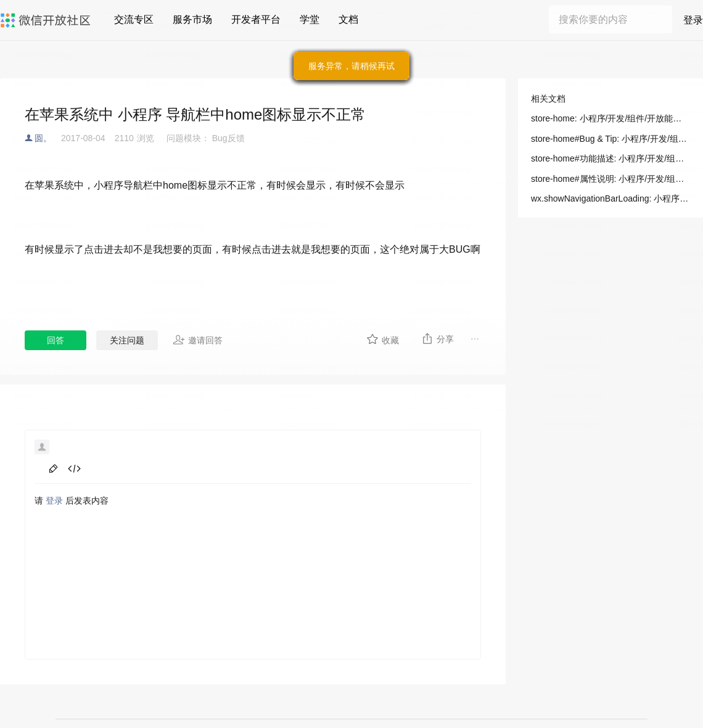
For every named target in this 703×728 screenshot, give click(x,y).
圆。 (43, 138)
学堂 (310, 19)
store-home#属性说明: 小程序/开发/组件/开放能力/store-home (610, 179)
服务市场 (192, 19)
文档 (348, 19)
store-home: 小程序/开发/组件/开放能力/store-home (610, 118)
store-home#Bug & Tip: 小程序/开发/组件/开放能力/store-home (610, 139)
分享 (438, 338)
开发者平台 (256, 19)
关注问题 (127, 340)
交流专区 (134, 19)
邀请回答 (198, 340)
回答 (55, 340)
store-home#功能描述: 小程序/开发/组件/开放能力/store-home (610, 158)
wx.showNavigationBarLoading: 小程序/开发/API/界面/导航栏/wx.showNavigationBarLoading (610, 198)
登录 (693, 20)
